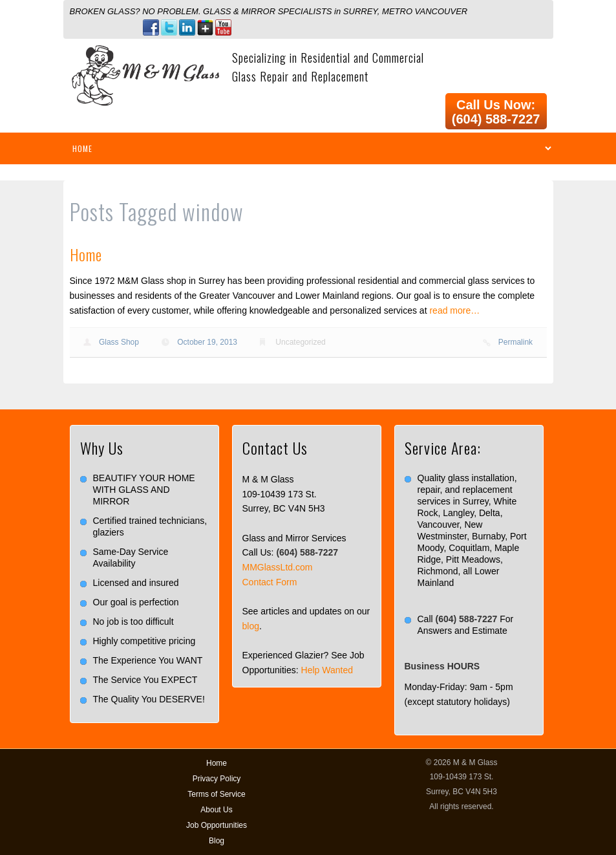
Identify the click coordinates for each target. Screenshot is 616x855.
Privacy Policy (217, 779)
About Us (216, 810)
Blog (217, 841)
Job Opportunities (217, 825)
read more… (454, 310)
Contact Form (270, 582)
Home (86, 254)
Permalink (515, 342)
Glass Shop (119, 342)
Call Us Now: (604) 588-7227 (496, 112)
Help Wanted (327, 670)
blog (251, 626)
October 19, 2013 (207, 342)
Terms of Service (216, 794)
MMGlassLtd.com (278, 567)
